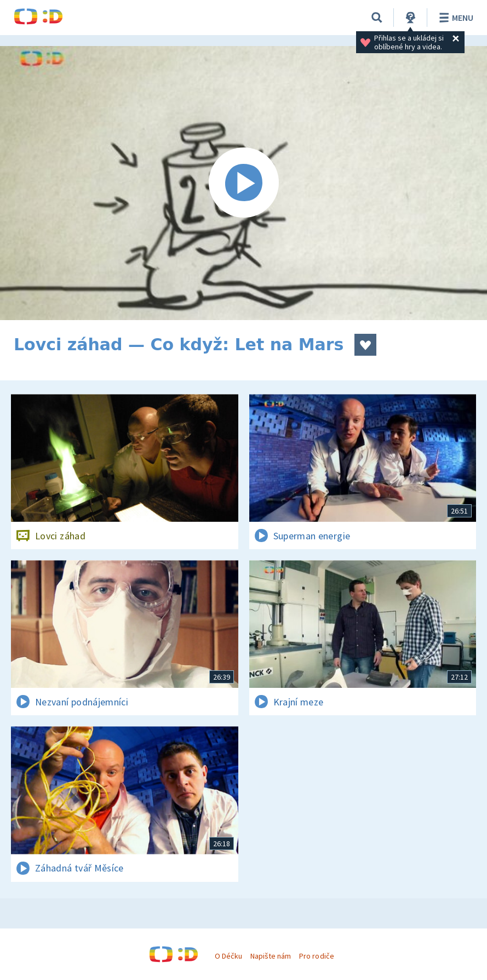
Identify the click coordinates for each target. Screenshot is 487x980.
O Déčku (228, 956)
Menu (454, 18)
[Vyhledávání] (377, 18)
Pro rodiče (316, 956)
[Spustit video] (243, 183)
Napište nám (271, 956)
